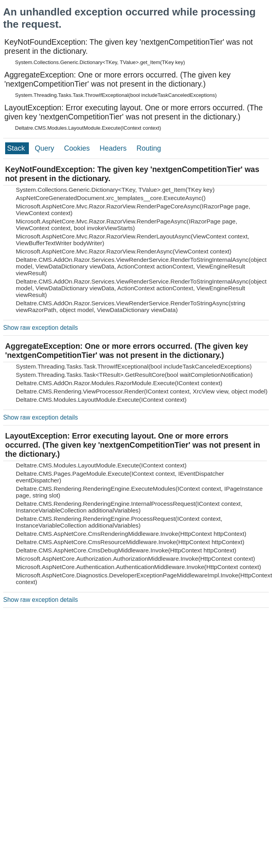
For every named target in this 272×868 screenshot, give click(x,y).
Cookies (78, 148)
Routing (149, 148)
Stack (17, 148)
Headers (114, 148)
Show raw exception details (41, 328)
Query (45, 148)
